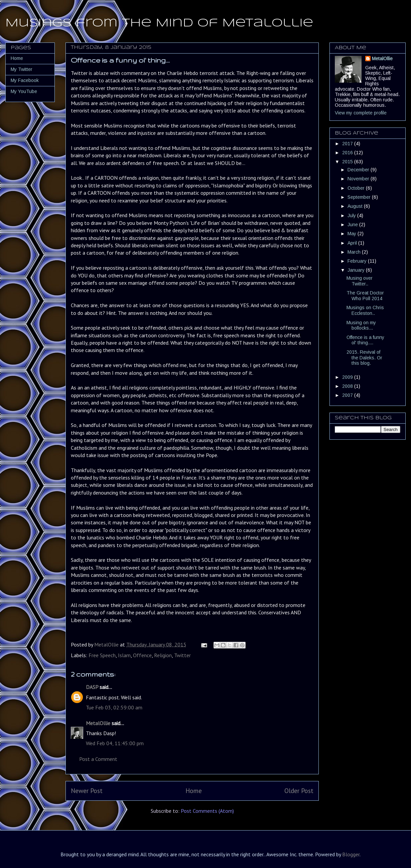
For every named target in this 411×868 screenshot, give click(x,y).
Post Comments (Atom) (207, 811)
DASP (92, 687)
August (356, 206)
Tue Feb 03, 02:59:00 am (114, 707)
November (359, 179)
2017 (348, 144)
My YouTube (24, 91)
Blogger (351, 854)
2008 (348, 386)
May (353, 234)
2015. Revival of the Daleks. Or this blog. (364, 358)
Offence (142, 655)
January (357, 270)
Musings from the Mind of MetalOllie (159, 23)
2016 (348, 153)
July (352, 215)
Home (194, 791)
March (355, 252)
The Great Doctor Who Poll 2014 (365, 296)
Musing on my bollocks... (361, 325)
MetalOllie (98, 723)
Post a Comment (98, 759)
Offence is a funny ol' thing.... (365, 340)
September (360, 197)
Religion (163, 655)
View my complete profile (361, 113)
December (359, 170)
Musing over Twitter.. (360, 281)
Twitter (182, 655)
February (358, 261)
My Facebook (25, 80)
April (353, 243)
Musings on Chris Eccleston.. (365, 310)
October (357, 188)
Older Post (299, 791)
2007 (348, 395)
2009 (348, 377)
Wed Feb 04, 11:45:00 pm (115, 743)
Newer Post (87, 791)
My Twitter (22, 69)
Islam (124, 655)
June (353, 225)
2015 (348, 162)
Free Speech (102, 655)
